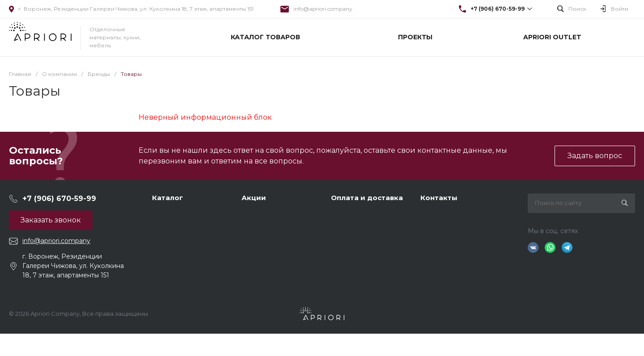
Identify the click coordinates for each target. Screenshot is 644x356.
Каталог (167, 198)
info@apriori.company (323, 9)
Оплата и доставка (367, 198)
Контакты (439, 198)
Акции (254, 198)
